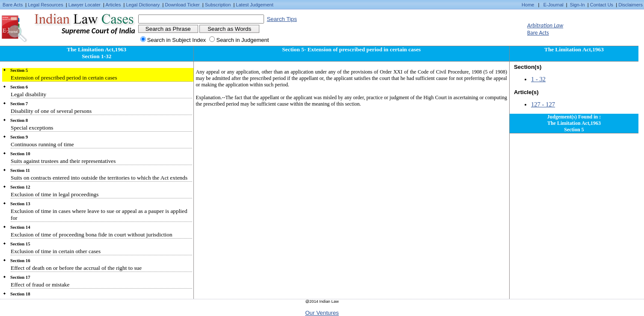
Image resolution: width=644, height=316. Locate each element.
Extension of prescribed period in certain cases (64, 78)
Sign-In (577, 5)
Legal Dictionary (143, 5)
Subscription (218, 5)
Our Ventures (322, 313)
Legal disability (28, 94)
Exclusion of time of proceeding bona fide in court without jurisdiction (92, 235)
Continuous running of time (42, 144)
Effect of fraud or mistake (40, 285)
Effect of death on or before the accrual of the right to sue (76, 268)
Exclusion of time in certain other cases (56, 251)
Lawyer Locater (85, 5)
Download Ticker (182, 5)
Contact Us (602, 5)
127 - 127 (543, 104)
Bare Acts (13, 5)
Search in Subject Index (177, 40)
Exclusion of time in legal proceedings (55, 194)
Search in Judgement (242, 40)
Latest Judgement (254, 5)
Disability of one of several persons (51, 111)
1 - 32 (538, 79)
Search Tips (282, 19)
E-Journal (553, 5)
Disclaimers (631, 5)
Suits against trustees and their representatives (63, 161)
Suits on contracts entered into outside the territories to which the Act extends (99, 178)
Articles (113, 5)
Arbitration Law (545, 25)
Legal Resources (46, 5)
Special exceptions (32, 128)
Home (528, 5)
